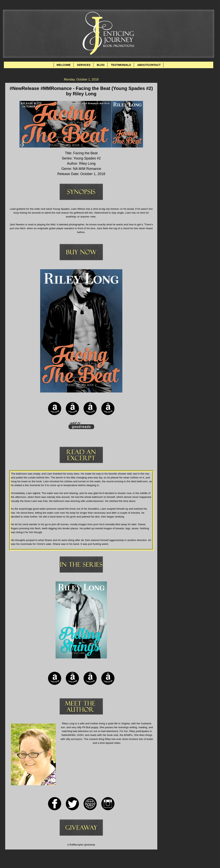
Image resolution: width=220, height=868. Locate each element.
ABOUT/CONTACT (149, 65)
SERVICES (84, 65)
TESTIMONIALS (121, 65)
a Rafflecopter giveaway (81, 845)
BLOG (101, 65)
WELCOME (64, 65)
